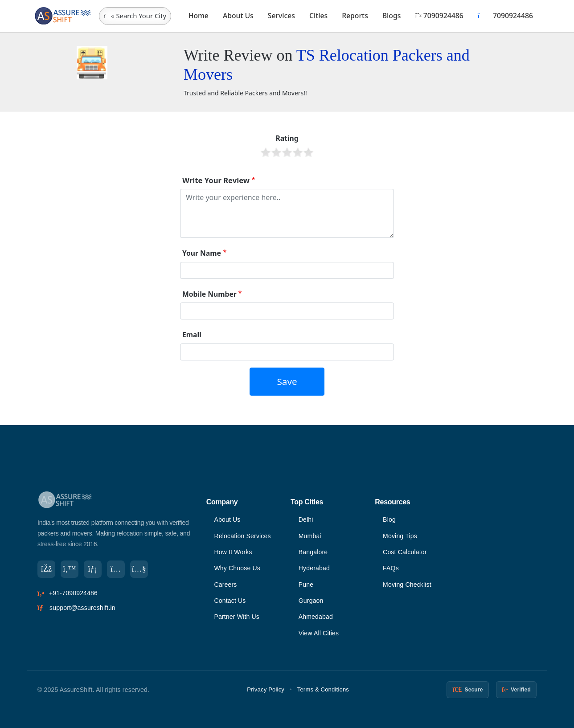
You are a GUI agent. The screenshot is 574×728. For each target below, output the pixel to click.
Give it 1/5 (266, 152)
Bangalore (313, 552)
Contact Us (230, 601)
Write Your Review (216, 180)
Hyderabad (314, 568)
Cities (318, 16)
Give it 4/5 (298, 152)
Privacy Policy (266, 689)
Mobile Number (209, 294)
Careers (225, 585)
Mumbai (310, 536)
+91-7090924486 (73, 593)
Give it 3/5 (287, 152)
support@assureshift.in (82, 608)
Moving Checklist (407, 585)
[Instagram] (116, 569)
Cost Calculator (405, 552)
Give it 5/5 (308, 152)
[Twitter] (70, 569)
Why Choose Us (237, 568)
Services (281, 16)
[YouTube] (139, 569)
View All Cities (319, 633)
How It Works (233, 552)
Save (287, 381)
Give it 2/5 (276, 152)
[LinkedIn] (93, 569)
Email (192, 335)
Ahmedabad (316, 617)
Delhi (306, 519)
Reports (355, 16)
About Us (238, 16)
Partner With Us (237, 617)
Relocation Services (242, 536)
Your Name (202, 253)
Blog (389, 519)
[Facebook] (46, 569)
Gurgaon (311, 601)
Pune (306, 585)
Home (199, 16)
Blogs (392, 16)
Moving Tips (400, 536)
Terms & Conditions (323, 689)
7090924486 (439, 16)
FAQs (391, 568)
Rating (287, 138)
